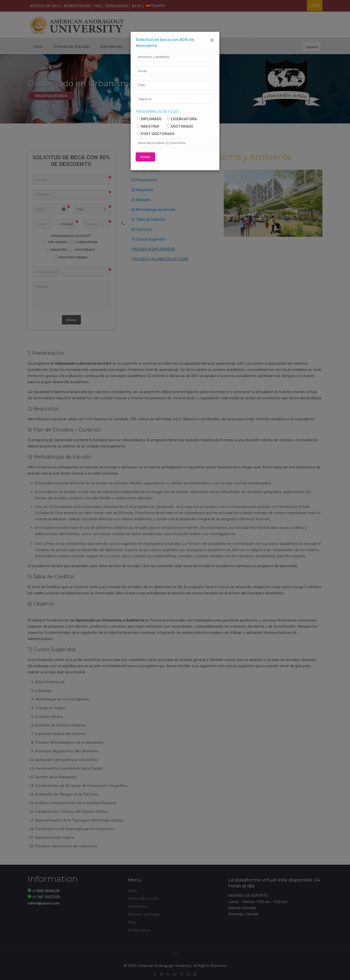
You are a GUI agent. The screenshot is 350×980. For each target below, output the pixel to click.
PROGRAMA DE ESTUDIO (157, 112)
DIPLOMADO (151, 119)
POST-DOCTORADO (158, 134)
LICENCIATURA (184, 119)
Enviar (145, 157)
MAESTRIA (150, 127)
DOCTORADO (182, 127)
